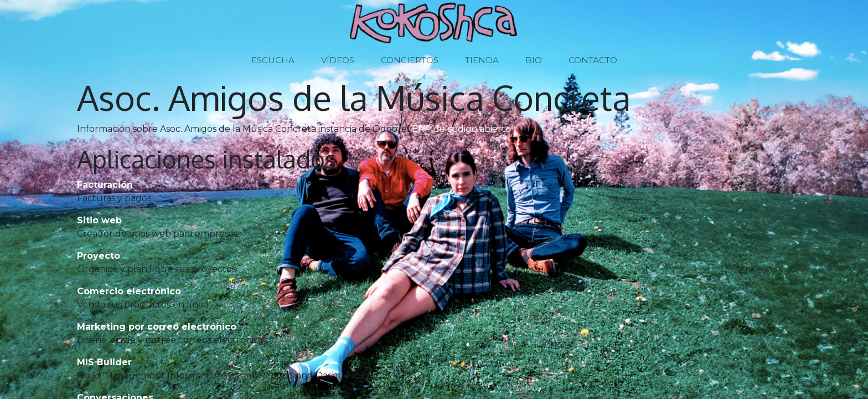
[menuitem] (273, 61)
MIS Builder (104, 362)
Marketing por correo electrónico (157, 327)
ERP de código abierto (461, 129)
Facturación (105, 185)
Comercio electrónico (129, 291)
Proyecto (99, 256)
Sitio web (99, 220)
